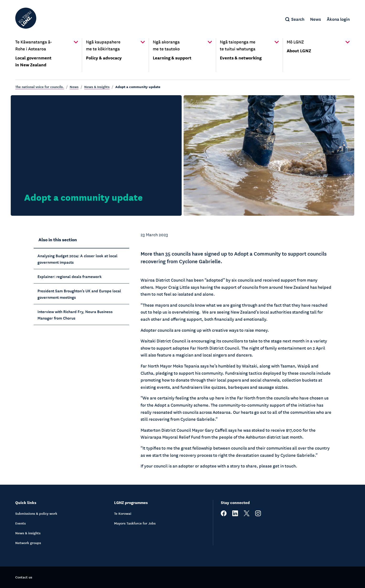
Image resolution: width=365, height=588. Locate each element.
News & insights (28, 533)
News (74, 87)
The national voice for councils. (40, 87)
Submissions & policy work (36, 513)
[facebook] (224, 515)
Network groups (28, 543)
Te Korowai (123, 513)
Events (21, 523)
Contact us (24, 577)
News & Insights (97, 87)
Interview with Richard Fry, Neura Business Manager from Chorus (75, 314)
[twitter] (247, 515)
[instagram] (258, 515)
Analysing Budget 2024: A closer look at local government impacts (77, 259)
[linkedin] (235, 515)
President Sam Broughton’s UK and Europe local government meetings (79, 294)
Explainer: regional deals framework (70, 276)
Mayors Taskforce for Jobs (135, 523)
